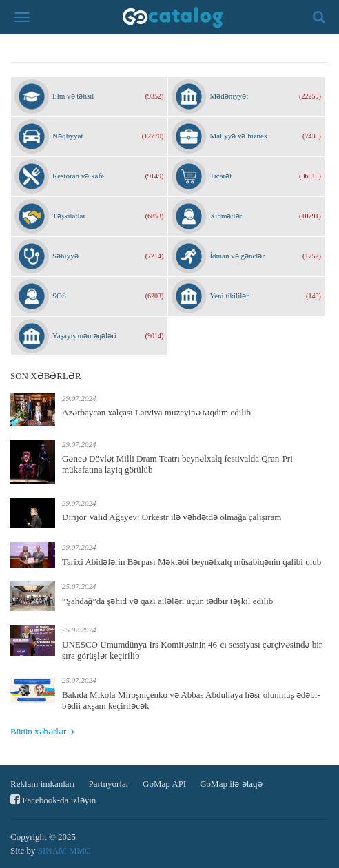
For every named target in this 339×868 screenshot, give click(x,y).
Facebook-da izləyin (53, 799)
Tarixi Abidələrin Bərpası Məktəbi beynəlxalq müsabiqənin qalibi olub (192, 562)
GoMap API (164, 784)
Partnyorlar (109, 784)
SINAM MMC (64, 850)
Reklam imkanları (43, 784)
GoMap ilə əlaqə (231, 784)
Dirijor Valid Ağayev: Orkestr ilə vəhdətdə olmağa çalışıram (172, 517)
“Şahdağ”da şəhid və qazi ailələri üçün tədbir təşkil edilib (167, 601)
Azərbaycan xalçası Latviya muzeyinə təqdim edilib (156, 412)
